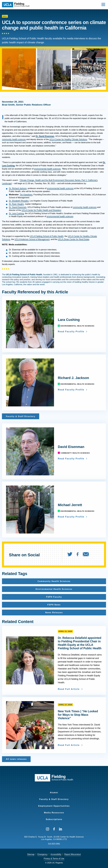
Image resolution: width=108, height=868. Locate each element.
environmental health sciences (47, 169)
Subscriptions (54, 819)
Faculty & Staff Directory (54, 799)
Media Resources (54, 813)
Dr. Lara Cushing (16, 213)
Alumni (54, 793)
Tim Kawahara (26, 195)
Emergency (42, 854)
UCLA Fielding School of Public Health (47, 236)
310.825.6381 (54, 844)
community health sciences (14, 139)
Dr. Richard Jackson (18, 188)
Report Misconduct (73, 854)
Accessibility (56, 854)
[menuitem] (72, 555)
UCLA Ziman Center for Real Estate (74, 239)
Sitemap (31, 854)
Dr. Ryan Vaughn (16, 204)
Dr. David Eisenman (18, 207)
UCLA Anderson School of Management (32, 239)
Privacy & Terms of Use (54, 859)
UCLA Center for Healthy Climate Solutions (68, 139)
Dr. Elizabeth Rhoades (19, 201)
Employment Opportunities (54, 806)
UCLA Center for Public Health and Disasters (41, 210)
